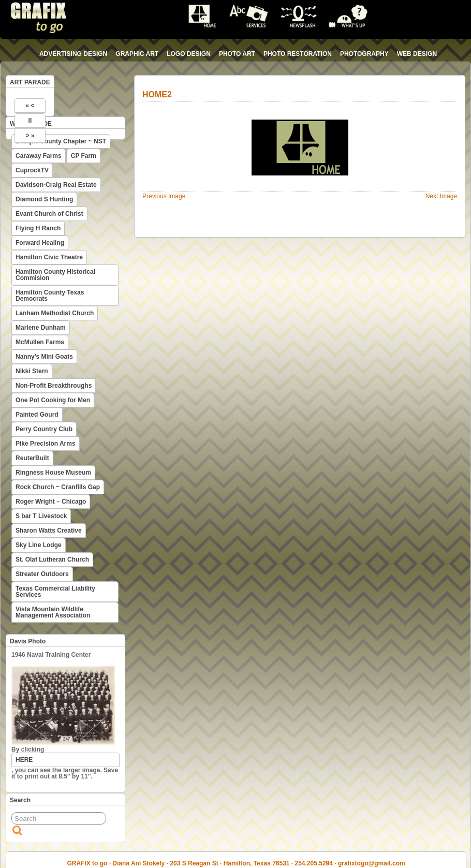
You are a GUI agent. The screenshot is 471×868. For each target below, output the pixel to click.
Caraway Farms (39, 156)
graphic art (137, 54)
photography (364, 54)
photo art (237, 54)
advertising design (73, 54)
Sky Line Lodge (39, 545)
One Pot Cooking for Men (53, 400)
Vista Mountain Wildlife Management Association (53, 612)
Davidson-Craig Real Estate (56, 185)
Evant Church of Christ (49, 214)
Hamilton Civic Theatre (49, 257)
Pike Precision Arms (46, 444)
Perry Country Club (44, 429)
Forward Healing (40, 243)
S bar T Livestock (41, 516)
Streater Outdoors (42, 574)
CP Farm (84, 156)
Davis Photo (28, 641)
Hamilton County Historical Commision (55, 275)
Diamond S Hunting (44, 199)
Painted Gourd (37, 415)
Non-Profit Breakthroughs (54, 386)
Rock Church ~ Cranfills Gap (58, 487)
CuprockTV (32, 170)
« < (30, 106)
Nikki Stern (32, 371)
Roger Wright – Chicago (51, 502)
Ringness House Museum (53, 473)
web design (417, 54)
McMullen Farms (40, 342)
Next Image (441, 196)
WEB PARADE (31, 124)
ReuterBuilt (32, 458)
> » (30, 136)
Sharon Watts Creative (49, 531)
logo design (189, 54)
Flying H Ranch (38, 228)
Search (20, 800)
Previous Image (164, 196)
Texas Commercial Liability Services (55, 592)
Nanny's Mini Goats (44, 357)
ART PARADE (30, 82)
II (30, 121)
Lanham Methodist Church (55, 313)
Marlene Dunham (41, 328)
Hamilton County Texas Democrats (50, 296)
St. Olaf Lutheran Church (52, 560)
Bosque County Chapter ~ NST (61, 141)
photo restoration (298, 54)
